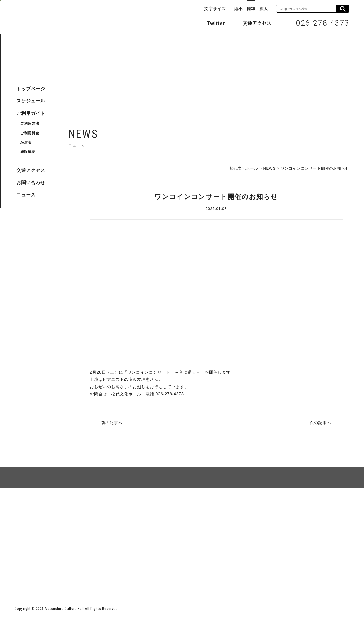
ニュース (26, 195)
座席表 (26, 142)
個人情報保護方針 (76, 506)
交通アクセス (253, 23)
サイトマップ (34, 506)
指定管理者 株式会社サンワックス (106, 578)
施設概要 (28, 152)
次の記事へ (320, 423)
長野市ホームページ (34, 578)
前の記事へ (112, 423)
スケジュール (31, 101)
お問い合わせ (31, 183)
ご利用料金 (30, 133)
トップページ (31, 89)
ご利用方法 (30, 123)
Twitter (211, 23)
